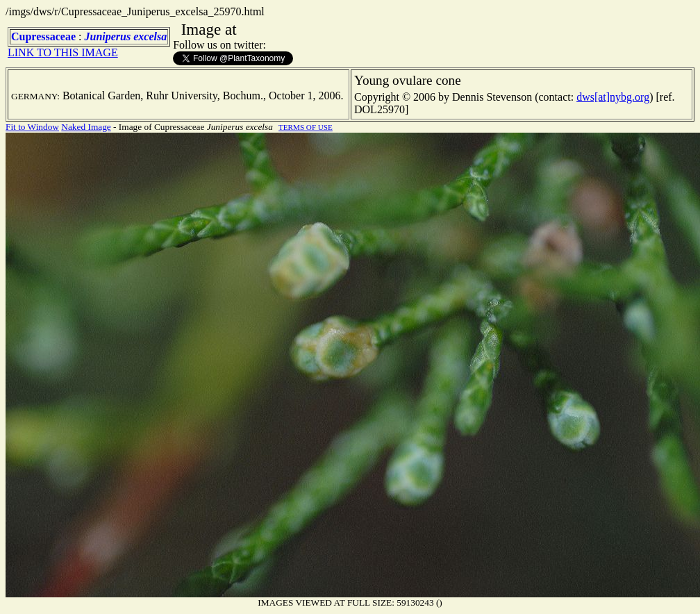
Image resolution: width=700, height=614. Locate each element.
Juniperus (107, 36)
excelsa (150, 36)
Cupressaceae (43, 36)
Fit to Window (32, 127)
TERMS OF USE (306, 127)
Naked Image (86, 127)
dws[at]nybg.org (613, 97)
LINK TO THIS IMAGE (63, 52)
